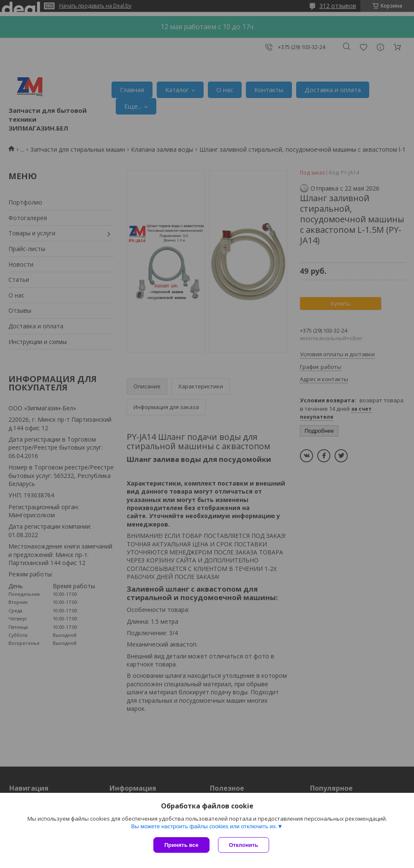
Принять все (181, 845)
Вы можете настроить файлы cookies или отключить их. (204, 826)
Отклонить (244, 845)
